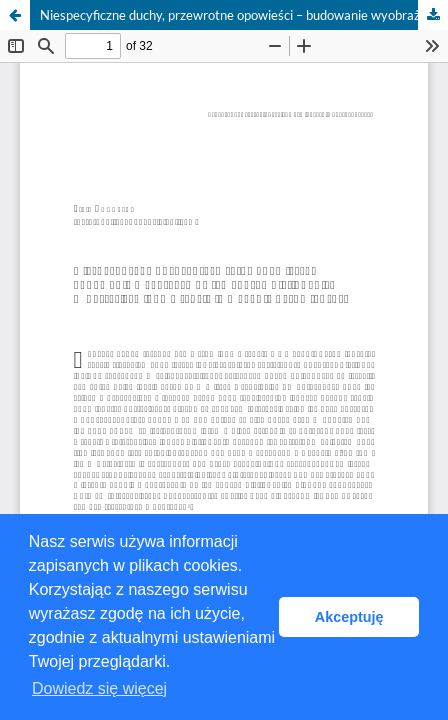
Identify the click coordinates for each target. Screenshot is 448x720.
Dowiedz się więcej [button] (99, 688)
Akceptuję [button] (349, 617)
